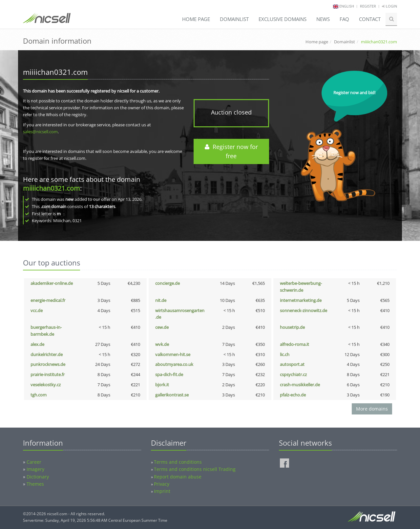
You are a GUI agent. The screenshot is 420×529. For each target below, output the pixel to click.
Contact (370, 19)
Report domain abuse (178, 477)
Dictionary (38, 477)
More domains (372, 409)
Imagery (35, 469)
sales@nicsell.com (40, 132)
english (347, 6)
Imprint (162, 491)
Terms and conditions (178, 462)
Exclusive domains (283, 19)
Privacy (162, 484)
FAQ (344, 19)
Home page (196, 19)
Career (34, 462)
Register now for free (231, 151)
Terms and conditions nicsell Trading (195, 469)
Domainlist (234, 19)
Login (389, 6)
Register (368, 6)
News (323, 19)
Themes (35, 484)
